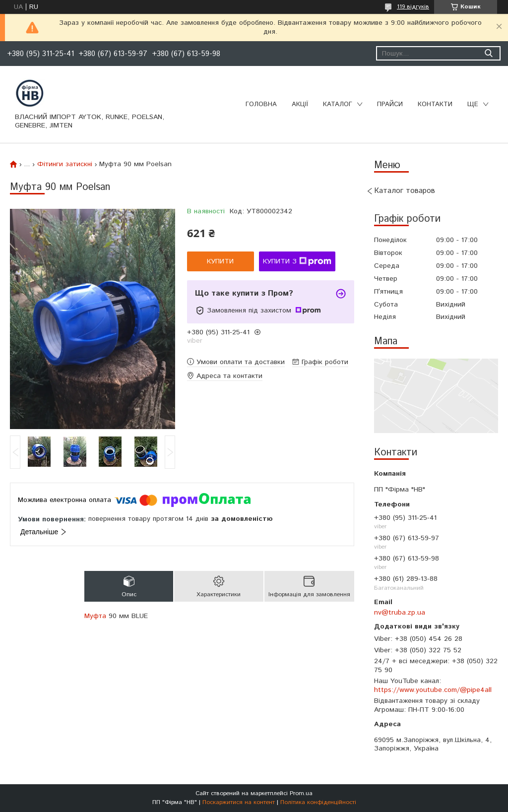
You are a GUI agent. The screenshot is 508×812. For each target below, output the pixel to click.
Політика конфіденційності (318, 802)
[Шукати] (488, 53)
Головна (261, 104)
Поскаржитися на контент (239, 802)
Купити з (297, 261)
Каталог (338, 104)
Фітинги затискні (65, 164)
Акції (300, 104)
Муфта (95, 616)
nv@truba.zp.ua (400, 613)
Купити (220, 261)
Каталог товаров (405, 191)
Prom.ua (301, 793)
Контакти (435, 104)
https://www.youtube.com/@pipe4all (433, 690)
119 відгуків (413, 7)
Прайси (390, 104)
